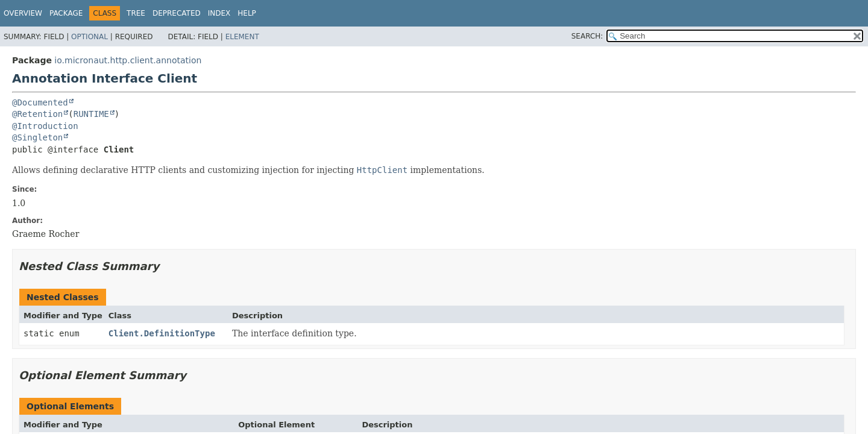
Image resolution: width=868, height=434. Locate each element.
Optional (90, 37)
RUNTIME (91, 114)
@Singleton (37, 137)
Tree (136, 13)
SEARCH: (587, 36)
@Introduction (45, 126)
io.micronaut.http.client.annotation (128, 60)
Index (219, 13)
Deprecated (177, 13)
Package (66, 13)
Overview (23, 13)
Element (242, 37)
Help (247, 13)
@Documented (40, 102)
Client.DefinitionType (162, 333)
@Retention (37, 114)
